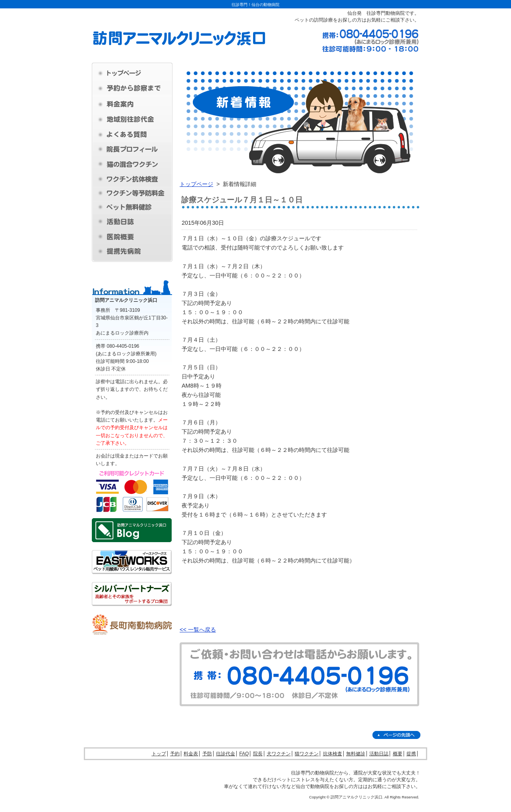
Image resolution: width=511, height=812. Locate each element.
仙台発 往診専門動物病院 (376, 13)
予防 (207, 754)
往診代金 (226, 754)
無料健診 (356, 754)
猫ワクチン (307, 754)
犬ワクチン (279, 754)
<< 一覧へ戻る (198, 630)
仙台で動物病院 (313, 786)
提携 (411, 754)
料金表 (191, 754)
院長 (258, 754)
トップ (159, 754)
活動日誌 (379, 754)
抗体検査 (333, 754)
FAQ (244, 754)
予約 (175, 754)
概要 (398, 754)
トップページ (196, 184)
